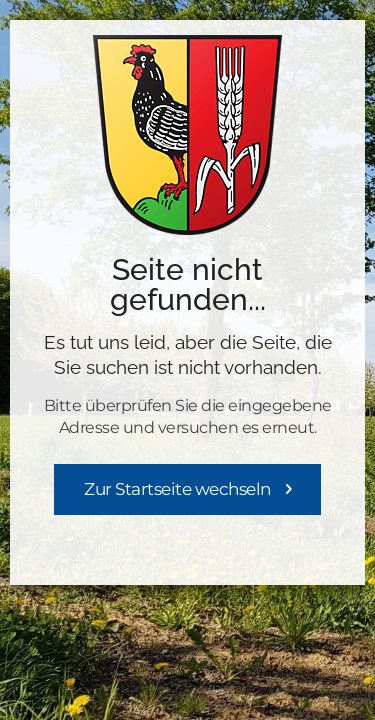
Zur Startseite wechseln (177, 489)
